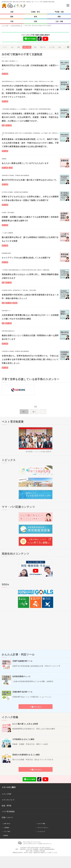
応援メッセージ (7, 817)
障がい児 (43, 47)
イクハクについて (8, 800)
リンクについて (41, 831)
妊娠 (59, 47)
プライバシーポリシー (43, 828)
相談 (35, 47)
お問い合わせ (7, 824)
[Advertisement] (35, 630)
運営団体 (6, 835)
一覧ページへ (36, 707)
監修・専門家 (7, 806)
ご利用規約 (6, 828)
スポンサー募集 (41, 824)
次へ (34, 412)
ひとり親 (52, 47)
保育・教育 (27, 47)
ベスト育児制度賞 (8, 812)
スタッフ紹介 (7, 831)
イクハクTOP (7, 794)
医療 (19, 47)
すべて (5, 47)
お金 (12, 47)
